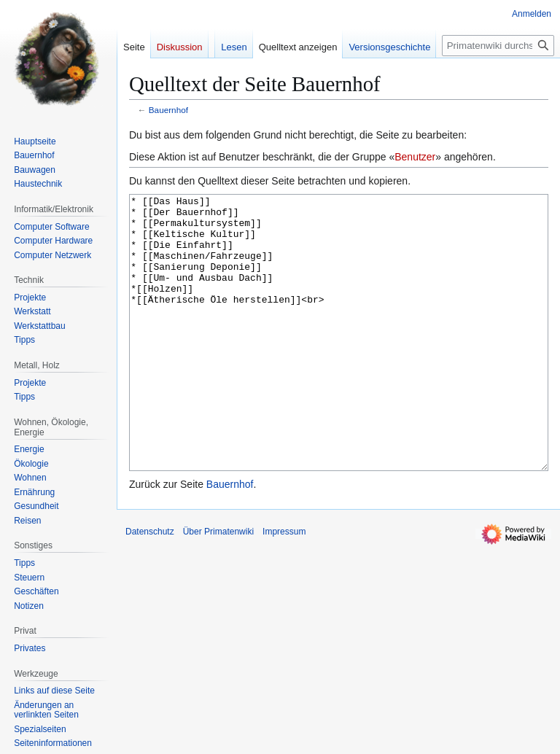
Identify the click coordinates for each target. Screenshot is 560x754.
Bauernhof (168, 110)
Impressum (284, 586)
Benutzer (415, 157)
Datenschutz (150, 586)
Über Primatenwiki (218, 586)
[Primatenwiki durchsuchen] (498, 46)
